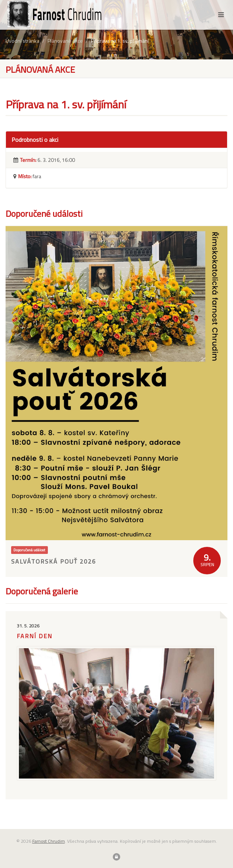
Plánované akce (65, 41)
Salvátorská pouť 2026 (54, 561)
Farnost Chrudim (49, 841)
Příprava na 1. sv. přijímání (120, 41)
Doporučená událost (29, 550)
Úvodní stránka (22, 41)
